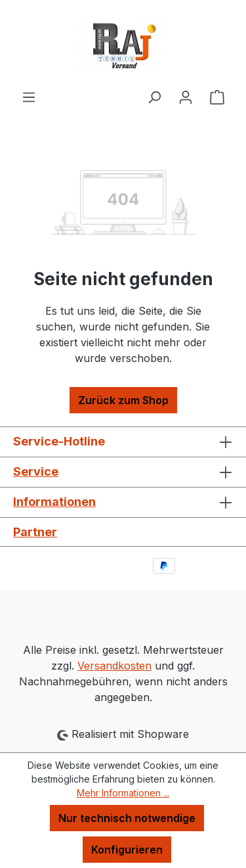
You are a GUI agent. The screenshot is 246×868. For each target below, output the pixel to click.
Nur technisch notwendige (127, 818)
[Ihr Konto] (186, 97)
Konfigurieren (127, 850)
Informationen (54, 502)
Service (36, 471)
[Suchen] (154, 97)
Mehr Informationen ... (123, 793)
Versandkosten (114, 666)
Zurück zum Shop (123, 400)
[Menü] (29, 97)
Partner (35, 532)
